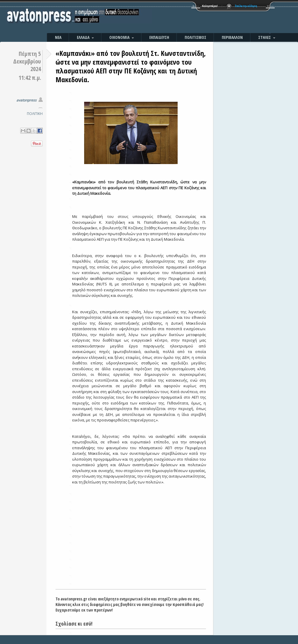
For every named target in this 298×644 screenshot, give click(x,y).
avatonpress (26, 100)
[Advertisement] (131, 545)
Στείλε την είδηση (246, 6)
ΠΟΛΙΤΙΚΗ (35, 114)
